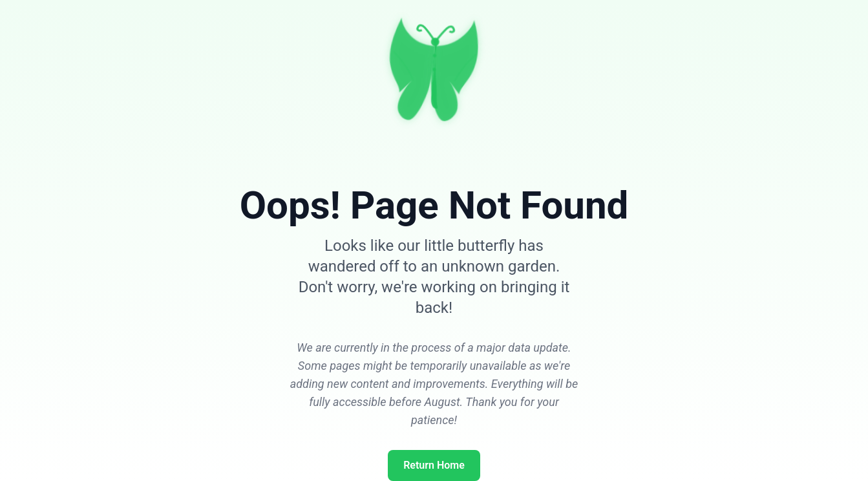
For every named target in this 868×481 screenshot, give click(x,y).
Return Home (434, 465)
